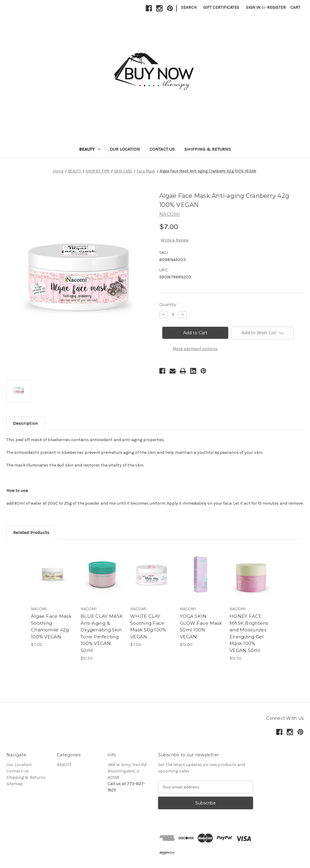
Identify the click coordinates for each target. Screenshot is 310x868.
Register (276, 7)
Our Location (125, 149)
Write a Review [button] (175, 240)
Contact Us (162, 149)
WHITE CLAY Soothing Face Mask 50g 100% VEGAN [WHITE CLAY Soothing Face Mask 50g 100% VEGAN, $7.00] (148, 626)
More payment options (195, 349)
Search (189, 7)
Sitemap (15, 784)
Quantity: (168, 304)
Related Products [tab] (31, 532)
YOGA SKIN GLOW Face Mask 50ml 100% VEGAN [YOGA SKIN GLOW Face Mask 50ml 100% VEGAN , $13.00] (201, 626)
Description (25, 423)
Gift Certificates (221, 7)
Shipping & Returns (208, 149)
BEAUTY (90, 149)
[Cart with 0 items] (295, 7)
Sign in (253, 7)
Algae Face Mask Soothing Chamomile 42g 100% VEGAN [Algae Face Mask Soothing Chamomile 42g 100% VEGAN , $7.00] (51, 626)
